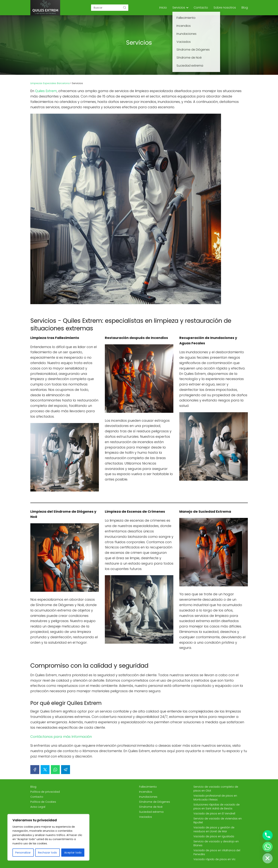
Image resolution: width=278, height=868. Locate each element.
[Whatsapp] (268, 847)
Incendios (146, 792)
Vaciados (146, 817)
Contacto (201, 8)
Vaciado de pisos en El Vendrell (214, 813)
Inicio (163, 8)
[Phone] (268, 835)
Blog (245, 8)
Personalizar (23, 853)
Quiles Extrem (46, 91)
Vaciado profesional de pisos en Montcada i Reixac (215, 798)
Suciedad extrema (151, 812)
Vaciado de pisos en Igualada (214, 836)
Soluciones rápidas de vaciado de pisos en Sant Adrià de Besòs (217, 807)
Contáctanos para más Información (61, 737)
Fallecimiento (148, 787)
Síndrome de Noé (151, 807)
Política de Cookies (43, 802)
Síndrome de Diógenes (155, 802)
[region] (48, 837)
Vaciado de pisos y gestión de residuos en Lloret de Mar (214, 829)
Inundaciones (148, 797)
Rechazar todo (47, 853)
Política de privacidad (45, 792)
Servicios (179, 8)
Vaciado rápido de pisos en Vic (215, 859)
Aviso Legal (38, 807)
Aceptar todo (73, 853)
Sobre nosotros (225, 8)
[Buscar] (125, 7)
